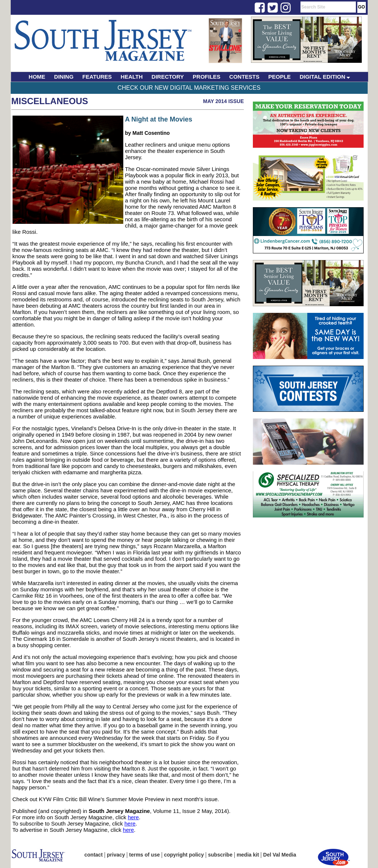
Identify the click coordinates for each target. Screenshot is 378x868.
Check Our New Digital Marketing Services (189, 88)
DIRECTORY (168, 77)
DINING (64, 77)
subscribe (220, 855)
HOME (37, 77)
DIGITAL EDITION (325, 77)
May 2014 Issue (224, 101)
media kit (248, 855)
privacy (116, 855)
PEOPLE (280, 77)
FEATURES (97, 77)
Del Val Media (280, 855)
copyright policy (184, 855)
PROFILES (207, 77)
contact (94, 855)
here (133, 817)
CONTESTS (244, 77)
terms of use (145, 855)
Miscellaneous (50, 101)
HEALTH (132, 77)
